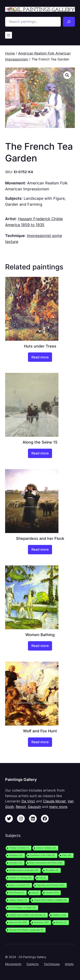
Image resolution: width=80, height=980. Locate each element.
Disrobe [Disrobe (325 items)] (52, 893)
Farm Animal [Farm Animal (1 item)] (17, 893)
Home (10, 53)
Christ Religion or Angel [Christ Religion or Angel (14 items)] (23, 907)
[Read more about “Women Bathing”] (40, 646)
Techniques (52, 964)
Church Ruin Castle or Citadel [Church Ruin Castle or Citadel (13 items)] (50, 900)
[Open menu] (9, 35)
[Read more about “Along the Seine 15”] (40, 453)
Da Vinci (28, 801)
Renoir (21, 807)
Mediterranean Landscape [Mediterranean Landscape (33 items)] (24, 870)
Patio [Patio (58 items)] (67, 855)
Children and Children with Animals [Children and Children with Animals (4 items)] (27, 915)
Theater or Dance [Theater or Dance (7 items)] (19, 848)
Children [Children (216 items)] (59, 915)
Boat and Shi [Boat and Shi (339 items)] (18, 922)
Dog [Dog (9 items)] (35, 893)
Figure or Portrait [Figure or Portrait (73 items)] (19, 885)
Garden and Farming (24, 204)
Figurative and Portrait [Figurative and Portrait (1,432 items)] (51, 885)
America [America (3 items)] (61, 922)
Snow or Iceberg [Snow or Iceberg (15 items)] (46, 848)
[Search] (69, 22)
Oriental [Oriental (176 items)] (16, 863)
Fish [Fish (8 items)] (42, 878)
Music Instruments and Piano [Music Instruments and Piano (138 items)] (46, 863)
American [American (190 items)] (41, 922)
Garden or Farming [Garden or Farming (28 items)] (20, 878)
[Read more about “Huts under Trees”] (40, 357)
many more (58, 807)
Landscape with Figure (44, 198)
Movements (13, 964)
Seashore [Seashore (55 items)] (16, 855)
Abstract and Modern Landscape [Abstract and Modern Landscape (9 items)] (26, 930)
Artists (69, 964)
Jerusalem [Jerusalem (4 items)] (52, 870)
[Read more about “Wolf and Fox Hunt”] (40, 742)
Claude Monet (54, 801)
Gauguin (34, 807)
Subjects (33, 964)
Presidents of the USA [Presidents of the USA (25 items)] (42, 855)
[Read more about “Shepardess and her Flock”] (40, 550)
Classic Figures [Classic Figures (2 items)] (18, 900)
